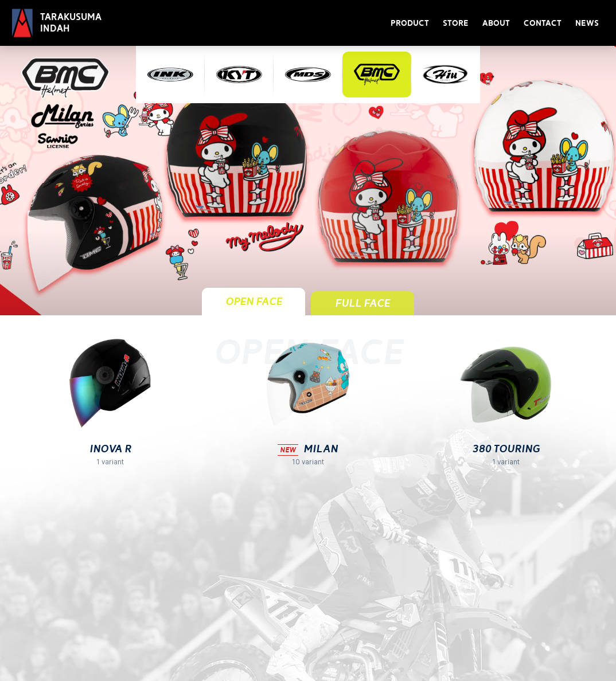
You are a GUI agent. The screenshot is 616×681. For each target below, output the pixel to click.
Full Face (362, 303)
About (496, 23)
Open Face (254, 302)
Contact (543, 23)
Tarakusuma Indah (71, 23)
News (587, 23)
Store (456, 23)
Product (410, 23)
